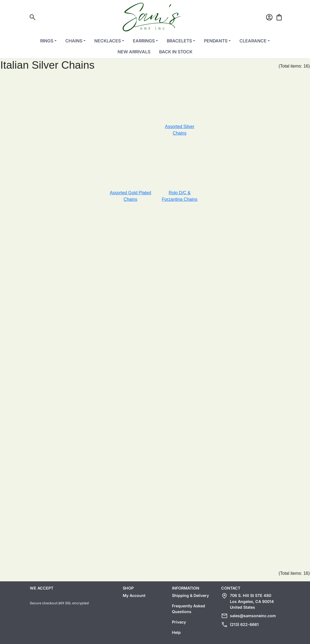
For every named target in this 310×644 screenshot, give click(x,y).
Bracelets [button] (179, 41)
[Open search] (33, 18)
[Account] (269, 18)
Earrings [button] (144, 41)
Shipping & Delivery (190, 595)
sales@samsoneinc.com (253, 616)
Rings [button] (47, 41)
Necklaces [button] (108, 41)
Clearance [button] (253, 41)
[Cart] (279, 18)
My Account (134, 595)
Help (176, 632)
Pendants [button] (216, 41)
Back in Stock (176, 52)
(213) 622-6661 (244, 624)
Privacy (179, 622)
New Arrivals (134, 52)
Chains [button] (74, 41)
